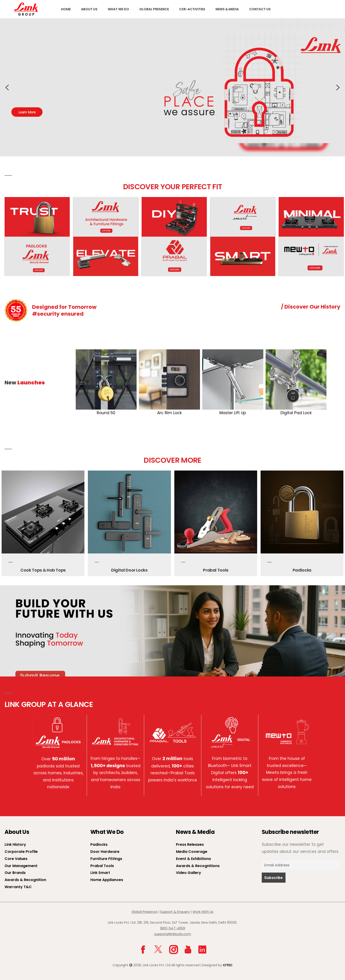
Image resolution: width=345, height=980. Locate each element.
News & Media (227, 9)
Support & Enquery (175, 912)
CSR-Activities (192, 9)
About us (89, 9)
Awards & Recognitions (198, 866)
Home (66, 9)
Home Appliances (107, 880)
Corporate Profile (21, 852)
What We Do (118, 9)
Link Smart (100, 873)
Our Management (21, 866)
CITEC (228, 965)
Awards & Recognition (25, 880)
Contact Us (260, 9)
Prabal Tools (216, 570)
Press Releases (190, 844)
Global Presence (154, 9)
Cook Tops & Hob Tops (43, 570)
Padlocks (302, 570)
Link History (15, 844)
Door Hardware (105, 852)
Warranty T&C (18, 887)
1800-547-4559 (173, 928)
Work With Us (203, 912)
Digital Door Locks (129, 570)
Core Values (16, 859)
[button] (172, 87)
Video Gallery (189, 873)
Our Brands (15, 873)
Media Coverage (192, 852)
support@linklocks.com (173, 934)
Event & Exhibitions (193, 859)
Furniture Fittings (106, 859)
